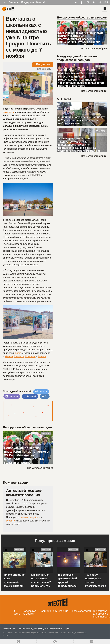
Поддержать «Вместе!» (34, 2)
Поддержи (43, 64)
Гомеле (42, 356)
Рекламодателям (81, 611)
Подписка (45, 611)
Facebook (30, 396)
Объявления (61, 611)
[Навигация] (105, 9)
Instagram (12, 396)
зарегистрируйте (29, 517)
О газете (13, 2)
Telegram (41, 392)
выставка (8, 112)
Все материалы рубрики (40, 468)
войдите (10, 521)
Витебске (19, 356)
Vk (45, 396)
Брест (18, 353)
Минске (9, 356)
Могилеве (30, 356)
